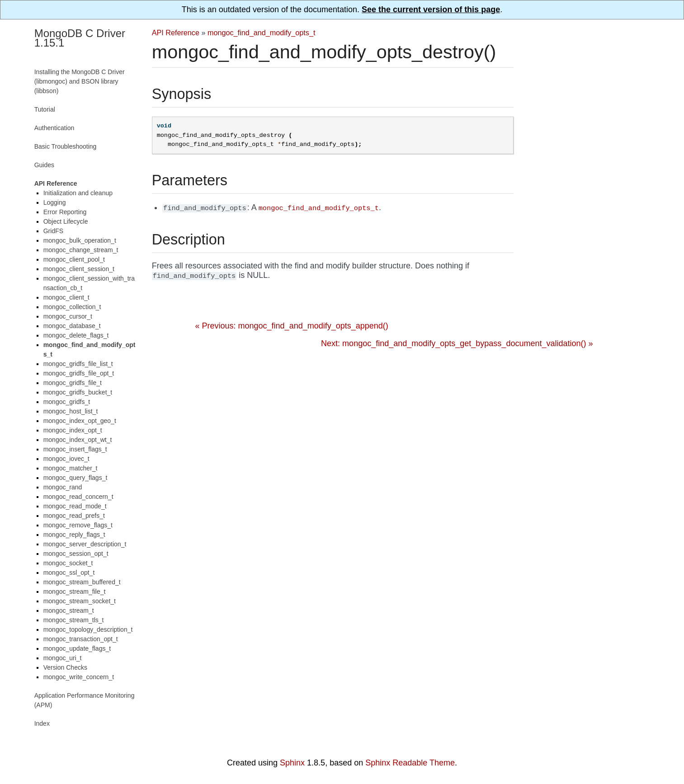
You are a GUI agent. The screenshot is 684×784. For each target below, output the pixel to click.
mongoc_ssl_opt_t (69, 573)
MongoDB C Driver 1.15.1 (80, 38)
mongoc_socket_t (68, 563)
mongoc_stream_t (69, 610)
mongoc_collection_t (72, 307)
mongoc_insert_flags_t (75, 449)
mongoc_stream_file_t (75, 592)
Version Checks (65, 667)
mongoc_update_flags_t (77, 648)
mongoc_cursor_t (68, 316)
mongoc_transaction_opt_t (81, 639)
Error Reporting (65, 212)
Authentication (54, 128)
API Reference (176, 33)
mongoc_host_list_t (71, 411)
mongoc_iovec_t (66, 459)
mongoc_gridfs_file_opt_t (79, 373)
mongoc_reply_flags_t (74, 535)
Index (42, 723)
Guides (44, 165)
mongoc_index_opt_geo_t (80, 421)
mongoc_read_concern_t (78, 497)
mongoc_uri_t (63, 658)
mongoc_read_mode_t (75, 506)
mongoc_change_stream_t (81, 250)
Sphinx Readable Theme (410, 763)
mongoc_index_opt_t (73, 430)
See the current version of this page (431, 9)
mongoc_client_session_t (79, 269)
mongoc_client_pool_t (74, 259)
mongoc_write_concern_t (79, 677)
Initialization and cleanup (78, 193)
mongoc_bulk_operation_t (80, 240)
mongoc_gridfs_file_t (73, 383)
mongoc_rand (63, 487)
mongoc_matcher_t (71, 468)
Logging (55, 202)
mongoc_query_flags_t (75, 478)
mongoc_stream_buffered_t (82, 582)
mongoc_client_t (66, 297)
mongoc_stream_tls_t (74, 620)
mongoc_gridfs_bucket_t (78, 392)
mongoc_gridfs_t (67, 402)
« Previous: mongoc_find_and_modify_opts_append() (292, 326)
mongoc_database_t (72, 326)
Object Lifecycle (66, 221)
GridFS (53, 231)
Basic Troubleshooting (66, 146)
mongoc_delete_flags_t (76, 335)
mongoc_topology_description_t (88, 629)
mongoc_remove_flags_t (78, 525)
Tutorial (45, 109)
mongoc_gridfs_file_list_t (78, 364)
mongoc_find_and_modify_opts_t (261, 33)
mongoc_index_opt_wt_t (78, 440)
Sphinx (292, 763)
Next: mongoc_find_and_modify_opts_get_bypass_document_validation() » (457, 343)
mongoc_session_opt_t (76, 554)
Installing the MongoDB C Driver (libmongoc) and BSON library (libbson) (80, 81)
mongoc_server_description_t (85, 544)
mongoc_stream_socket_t (80, 601)
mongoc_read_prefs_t (74, 516)
